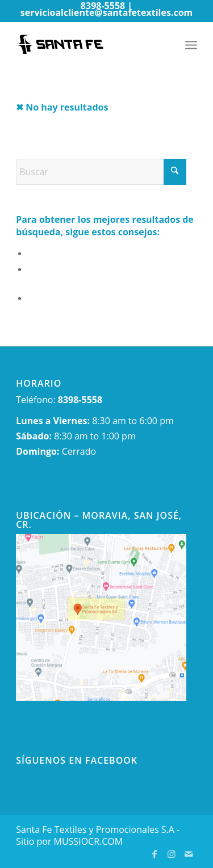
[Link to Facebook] (154, 854)
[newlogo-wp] (88, 44)
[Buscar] (101, 172)
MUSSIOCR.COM (89, 841)
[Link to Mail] (189, 854)
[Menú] (191, 44)
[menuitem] (191, 44)
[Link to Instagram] (172, 854)
